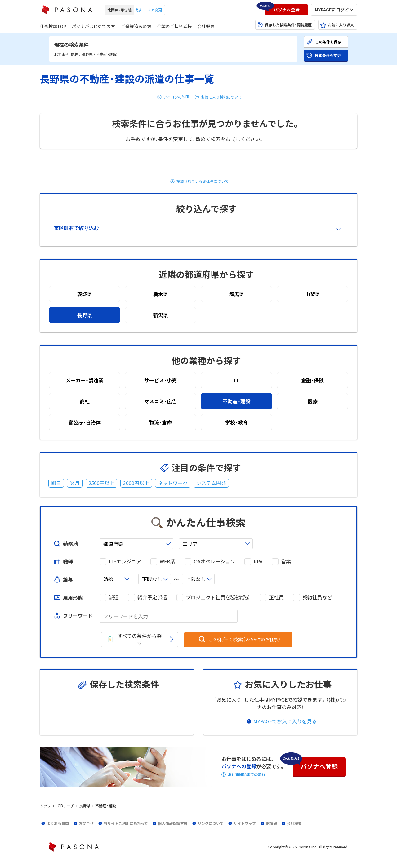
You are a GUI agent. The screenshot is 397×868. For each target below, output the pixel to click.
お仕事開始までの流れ (247, 774)
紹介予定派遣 (152, 597)
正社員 (276, 597)
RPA (258, 561)
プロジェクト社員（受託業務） (218, 597)
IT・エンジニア (125, 561)
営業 (286, 561)
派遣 (114, 597)
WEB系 (167, 561)
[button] (287, 10)
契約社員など (317, 597)
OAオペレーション (214, 561)
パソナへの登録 (239, 766)
